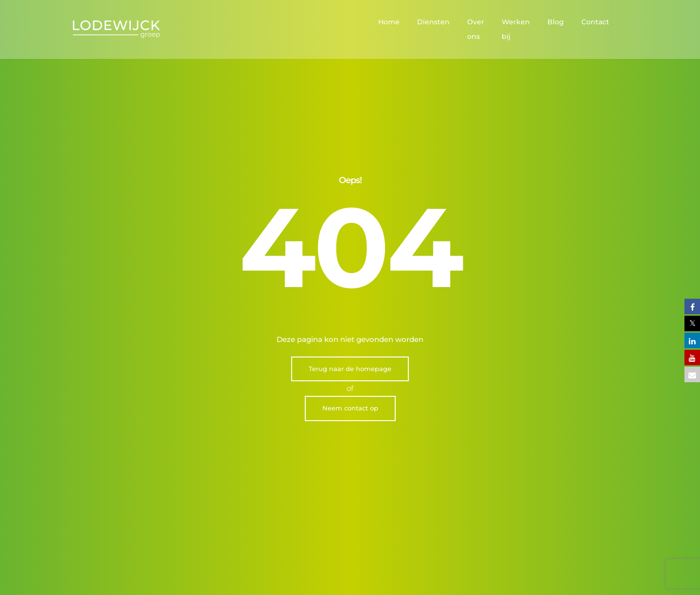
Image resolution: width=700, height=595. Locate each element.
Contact (595, 22)
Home (364, 22)
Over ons (458, 22)
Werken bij (510, 22)
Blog (556, 22)
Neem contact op (350, 286)
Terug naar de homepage (350, 246)
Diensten (408, 22)
